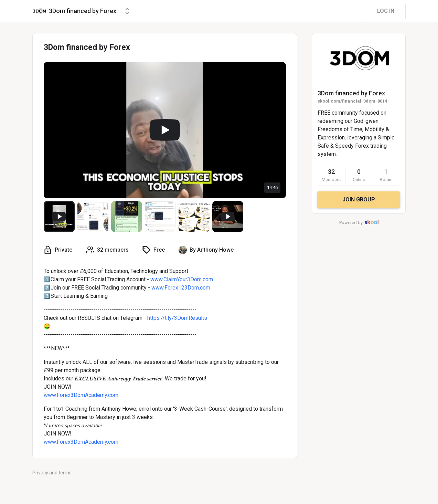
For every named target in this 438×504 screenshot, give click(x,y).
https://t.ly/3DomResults (177, 318)
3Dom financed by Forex (351, 93)
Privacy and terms (52, 473)
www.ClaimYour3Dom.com (182, 279)
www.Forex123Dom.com (181, 288)
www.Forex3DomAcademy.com (81, 395)
